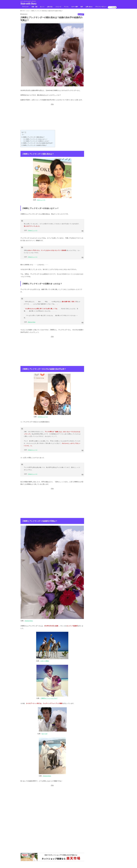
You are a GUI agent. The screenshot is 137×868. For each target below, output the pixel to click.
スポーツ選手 (75, 7)
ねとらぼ (44, 734)
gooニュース (41, 200)
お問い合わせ (89, 7)
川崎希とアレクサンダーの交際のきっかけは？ (37, 142)
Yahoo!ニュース (33, 231)
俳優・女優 (34, 7)
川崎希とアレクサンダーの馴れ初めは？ (34, 138)
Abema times (32, 323)
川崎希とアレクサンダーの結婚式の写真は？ (35, 146)
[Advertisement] (52, 118)
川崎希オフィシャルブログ (49, 699)
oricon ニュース (43, 417)
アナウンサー (25, 7)
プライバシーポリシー (101, 7)
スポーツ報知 (45, 661)
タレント (42, 7)
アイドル (66, 7)
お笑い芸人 (50, 7)
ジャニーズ (58, 7)
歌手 (82, 7)
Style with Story (28, 4)
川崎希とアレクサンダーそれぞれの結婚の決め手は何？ (38, 144)
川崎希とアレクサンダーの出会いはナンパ (36, 140)
